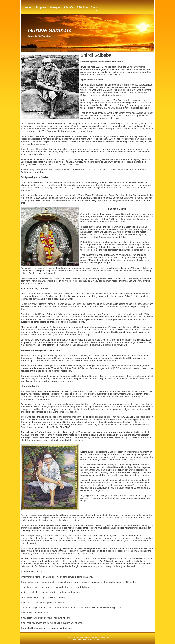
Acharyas (55, 7)
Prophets (41, 7)
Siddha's (68, 7)
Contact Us (95, 9)
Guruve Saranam (50, 30)
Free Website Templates (100, 637)
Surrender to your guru (40, 36)
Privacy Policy (76, 639)
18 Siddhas (82, 7)
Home (28, 7)
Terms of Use (87, 639)
